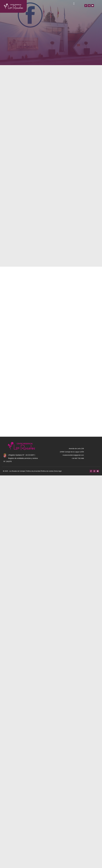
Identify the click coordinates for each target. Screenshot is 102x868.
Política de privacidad (33, 471)
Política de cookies (47, 471)
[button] (74, 4)
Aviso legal (58, 471)
